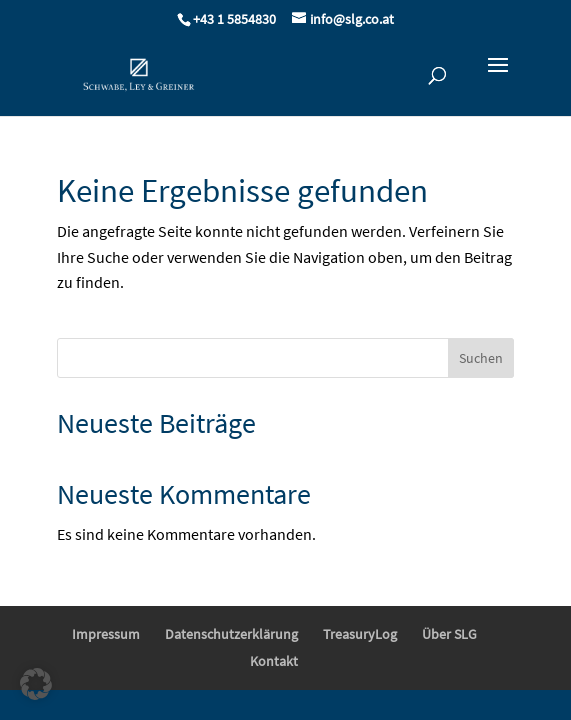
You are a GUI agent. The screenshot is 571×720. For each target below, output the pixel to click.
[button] (36, 684)
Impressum (106, 634)
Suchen (481, 358)
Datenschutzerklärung (231, 634)
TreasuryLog (360, 634)
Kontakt (274, 661)
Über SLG (449, 634)
